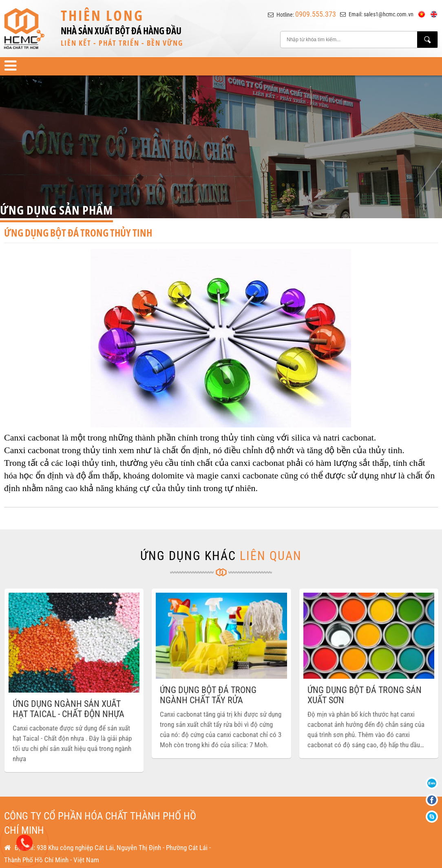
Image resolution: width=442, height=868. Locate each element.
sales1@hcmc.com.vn (389, 14)
